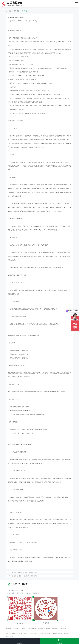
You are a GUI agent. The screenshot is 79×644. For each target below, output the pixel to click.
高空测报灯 (47, 628)
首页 (10, 11)
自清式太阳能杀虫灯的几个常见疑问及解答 (26, 572)
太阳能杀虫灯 (24, 628)
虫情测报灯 (16, 628)
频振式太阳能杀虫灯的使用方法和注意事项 (26, 576)
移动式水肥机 (33, 628)
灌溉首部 (41, 628)
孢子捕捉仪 (55, 628)
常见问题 (24, 11)
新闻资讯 (17, 11)
